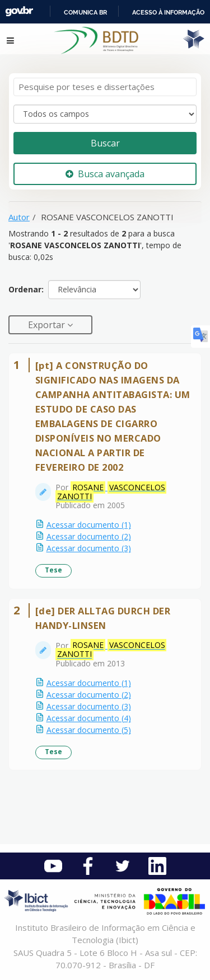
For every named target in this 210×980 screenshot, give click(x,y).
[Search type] (105, 114)
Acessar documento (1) (89, 525)
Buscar (105, 143)
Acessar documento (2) (89, 536)
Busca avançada (105, 174)
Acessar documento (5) (89, 730)
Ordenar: (26, 289)
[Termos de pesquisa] (105, 87)
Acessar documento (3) (89, 548)
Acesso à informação (168, 12)
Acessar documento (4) (89, 718)
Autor (19, 217)
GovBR (19, 11)
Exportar (48, 325)
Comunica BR (85, 12)
